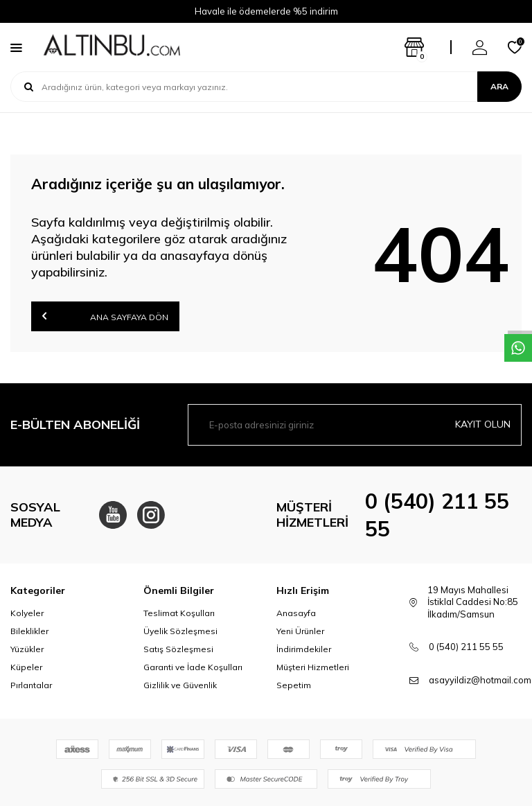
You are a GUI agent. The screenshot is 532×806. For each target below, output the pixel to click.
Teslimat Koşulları (179, 613)
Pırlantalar (31, 685)
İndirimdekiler (304, 649)
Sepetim (294, 685)
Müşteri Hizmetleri (313, 667)
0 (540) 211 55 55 (466, 647)
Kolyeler (27, 613)
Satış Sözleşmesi (178, 649)
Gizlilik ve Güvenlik (180, 685)
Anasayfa (296, 613)
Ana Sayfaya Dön (105, 316)
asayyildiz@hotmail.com (480, 680)
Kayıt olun (483, 424)
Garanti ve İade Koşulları (193, 667)
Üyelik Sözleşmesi (180, 631)
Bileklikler (29, 631)
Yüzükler (27, 649)
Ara (499, 86)
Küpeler (26, 667)
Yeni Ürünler (300, 631)
